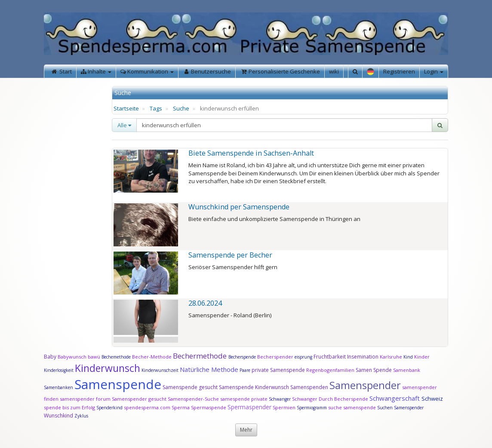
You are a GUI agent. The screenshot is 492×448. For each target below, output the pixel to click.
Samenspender (365, 385)
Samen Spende (374, 370)
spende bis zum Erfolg (69, 407)
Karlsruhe (391, 357)
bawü (94, 357)
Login (434, 71)
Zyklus (81, 416)
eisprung (303, 357)
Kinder (422, 357)
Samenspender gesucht (139, 399)
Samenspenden (309, 387)
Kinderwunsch (108, 368)
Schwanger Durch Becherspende (330, 399)
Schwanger (280, 399)
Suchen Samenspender (400, 408)
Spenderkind (109, 408)
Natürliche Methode (209, 369)
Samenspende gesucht (190, 387)
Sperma (181, 407)
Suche (181, 108)
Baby (50, 357)
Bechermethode (201, 356)
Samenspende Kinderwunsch (254, 387)
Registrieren (399, 71)
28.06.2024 (205, 303)
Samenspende (118, 384)
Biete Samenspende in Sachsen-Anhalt (251, 153)
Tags (156, 108)
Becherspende (242, 357)
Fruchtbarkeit (330, 357)
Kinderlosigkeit (59, 370)
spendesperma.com (147, 407)
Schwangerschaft (395, 398)
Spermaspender (249, 407)
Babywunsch (72, 357)
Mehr (246, 430)
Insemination (363, 357)
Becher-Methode (152, 357)
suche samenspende (352, 407)
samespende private (244, 399)
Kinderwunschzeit (160, 370)
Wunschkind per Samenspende (239, 207)
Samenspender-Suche (193, 399)
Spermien (284, 407)
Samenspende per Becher (230, 255)
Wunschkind (58, 416)
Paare (246, 370)
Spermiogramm (312, 408)
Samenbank (407, 370)
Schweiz (432, 399)
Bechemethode (116, 357)
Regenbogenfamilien (330, 370)
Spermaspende (209, 407)
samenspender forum (85, 399)
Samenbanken (59, 387)
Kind (409, 357)
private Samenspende (278, 370)
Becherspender (276, 357)
